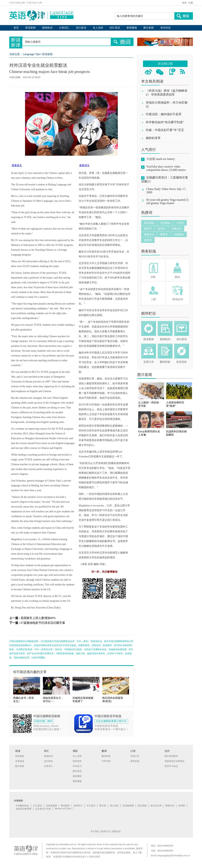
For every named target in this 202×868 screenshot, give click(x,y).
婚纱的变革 (153, 138)
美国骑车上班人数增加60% (38, 618)
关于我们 (95, 831)
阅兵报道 (149, 223)
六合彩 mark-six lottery (161, 159)
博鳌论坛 (149, 234)
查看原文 (17, 165)
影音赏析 (182, 362)
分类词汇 (64, 28)
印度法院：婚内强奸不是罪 (164, 114)
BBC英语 (115, 28)
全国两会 (179, 234)
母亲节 (148, 229)
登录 (184, 3)
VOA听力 (77, 766)
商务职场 (149, 251)
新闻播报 (132, 28)
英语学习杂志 (171, 766)
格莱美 (148, 240)
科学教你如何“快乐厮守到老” (165, 122)
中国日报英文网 (17, 3)
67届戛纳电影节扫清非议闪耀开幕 (43, 623)
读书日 (161, 229)
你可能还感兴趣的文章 (30, 672)
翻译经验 (165, 362)
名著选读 (20, 761)
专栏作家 (106, 761)
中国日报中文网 (34, 3)
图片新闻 (149, 28)
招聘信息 (116, 831)
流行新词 (81, 28)
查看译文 (84, 165)
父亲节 (180, 223)
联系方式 (106, 831)
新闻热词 (47, 28)
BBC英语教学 (171, 756)
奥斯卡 (164, 234)
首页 (16, 28)
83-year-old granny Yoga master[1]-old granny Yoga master (168, 201)
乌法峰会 (165, 223)
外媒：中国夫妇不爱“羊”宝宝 (165, 130)
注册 (191, 3)
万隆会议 (176, 229)
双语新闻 (30, 28)
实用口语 (149, 362)
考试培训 (165, 28)
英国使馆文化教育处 (175, 761)
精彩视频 (77, 781)
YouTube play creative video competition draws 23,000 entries (166, 168)
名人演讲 (98, 28)
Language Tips (31, 54)
